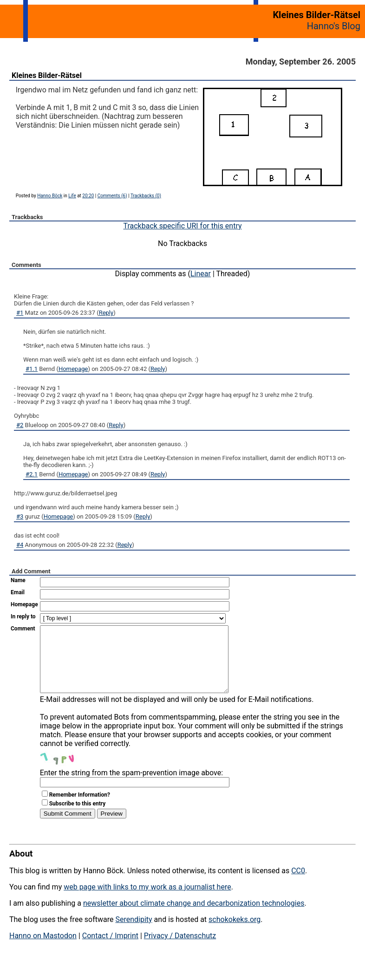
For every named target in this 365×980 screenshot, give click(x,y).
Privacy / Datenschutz (180, 950)
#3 (20, 516)
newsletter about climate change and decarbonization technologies (194, 917)
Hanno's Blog (334, 26)
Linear (201, 274)
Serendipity (134, 933)
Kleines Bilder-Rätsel (47, 75)
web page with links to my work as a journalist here (147, 901)
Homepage (73, 369)
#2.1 (32, 474)
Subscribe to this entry (78, 818)
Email (18, 592)
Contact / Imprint (110, 950)
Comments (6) (112, 196)
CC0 (298, 885)
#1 (20, 313)
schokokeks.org (235, 933)
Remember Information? (80, 809)
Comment (23, 629)
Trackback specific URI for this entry (182, 226)
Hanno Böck (50, 196)
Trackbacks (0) (146, 196)
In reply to (23, 617)
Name (18, 580)
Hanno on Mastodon (43, 950)
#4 (20, 545)
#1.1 (32, 369)
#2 (20, 425)
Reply (106, 313)
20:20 (88, 196)
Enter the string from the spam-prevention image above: (131, 787)
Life (72, 196)
